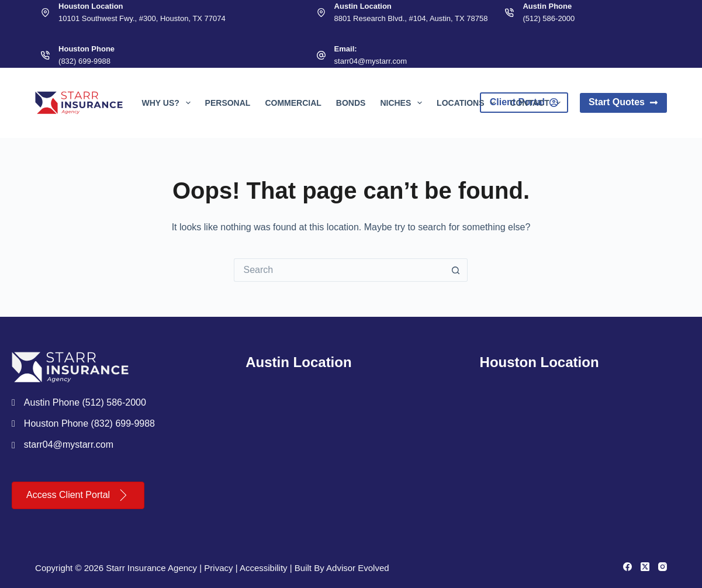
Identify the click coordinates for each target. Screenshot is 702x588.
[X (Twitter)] (645, 567)
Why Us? (168, 103)
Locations (468, 103)
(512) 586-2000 (549, 18)
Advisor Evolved (358, 568)
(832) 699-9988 (84, 61)
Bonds (351, 103)
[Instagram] (663, 567)
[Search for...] (339, 270)
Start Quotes (623, 102)
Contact (537, 103)
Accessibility (264, 568)
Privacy (218, 568)
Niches (403, 103)
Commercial (293, 103)
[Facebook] (627, 567)
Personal (228, 103)
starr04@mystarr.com (371, 61)
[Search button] (456, 270)
